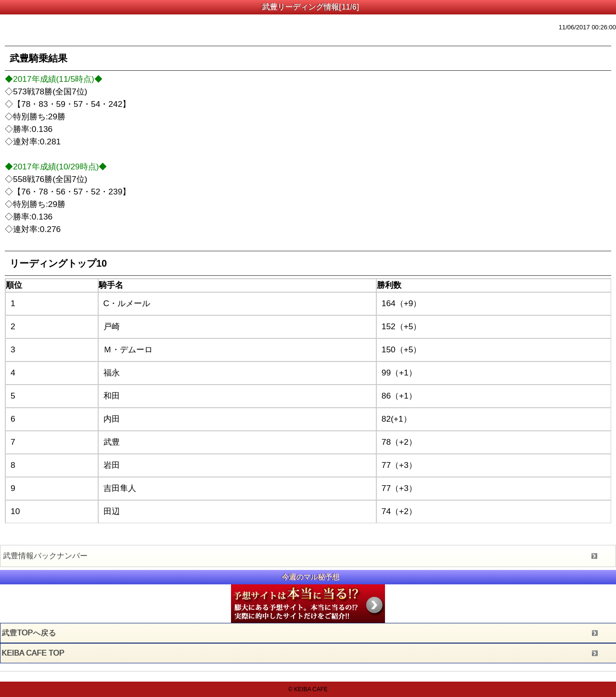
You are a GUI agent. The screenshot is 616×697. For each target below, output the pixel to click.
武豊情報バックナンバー (45, 556)
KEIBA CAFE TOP (33, 653)
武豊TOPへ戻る (29, 633)
